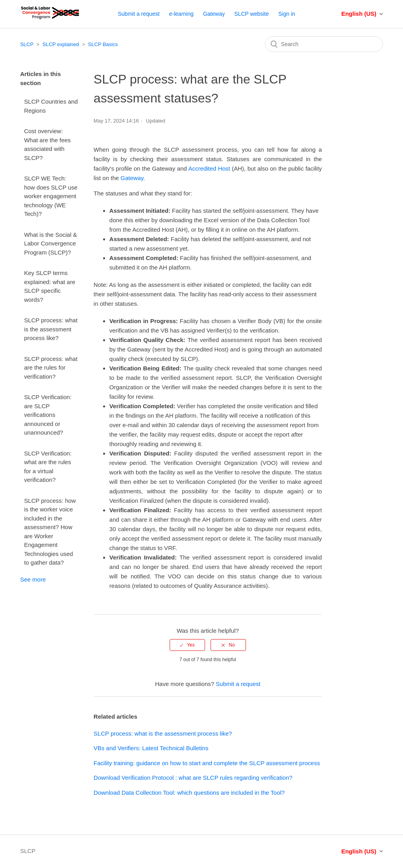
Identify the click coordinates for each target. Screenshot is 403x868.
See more (33, 579)
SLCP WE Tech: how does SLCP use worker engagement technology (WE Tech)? (51, 196)
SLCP (27, 44)
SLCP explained (61, 44)
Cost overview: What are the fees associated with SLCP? (47, 144)
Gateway (214, 14)
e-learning (181, 14)
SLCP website (251, 14)
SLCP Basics (103, 44)
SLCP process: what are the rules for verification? (51, 368)
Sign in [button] (287, 14)
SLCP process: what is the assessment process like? (51, 329)
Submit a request (139, 14)
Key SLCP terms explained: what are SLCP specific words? (50, 286)
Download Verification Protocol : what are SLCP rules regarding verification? (193, 778)
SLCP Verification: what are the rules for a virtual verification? (48, 467)
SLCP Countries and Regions (51, 106)
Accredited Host (209, 168)
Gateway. (133, 178)
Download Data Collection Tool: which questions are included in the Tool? (189, 793)
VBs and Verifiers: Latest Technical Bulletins (151, 748)
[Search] (324, 44)
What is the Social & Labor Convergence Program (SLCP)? (50, 243)
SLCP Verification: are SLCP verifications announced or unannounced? (48, 415)
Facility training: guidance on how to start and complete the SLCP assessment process (207, 763)
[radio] (187, 645)
